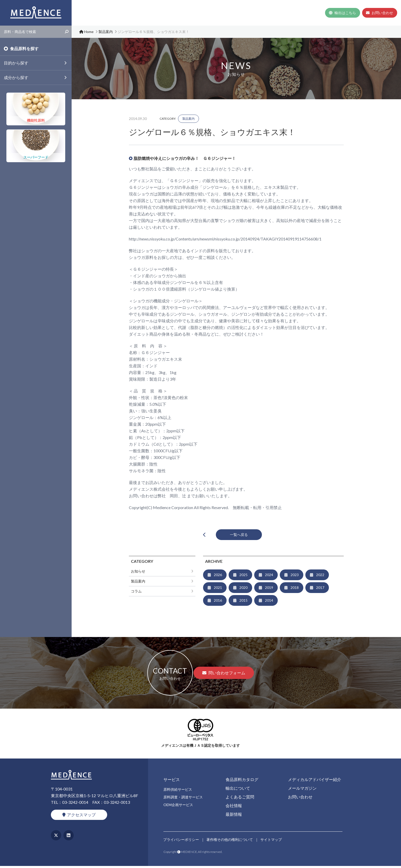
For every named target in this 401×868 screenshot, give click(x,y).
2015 (243, 602)
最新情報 (313, 13)
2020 (243, 590)
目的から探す (16, 63)
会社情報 (289, 13)
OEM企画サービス (178, 807)
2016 (218, 602)
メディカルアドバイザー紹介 (315, 781)
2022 (320, 577)
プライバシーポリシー (181, 840)
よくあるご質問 (264, 13)
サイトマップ (272, 840)
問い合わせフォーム (224, 675)
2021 (218, 590)
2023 (295, 577)
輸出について (238, 790)
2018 (295, 590)
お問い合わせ (380, 13)
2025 (243, 577)
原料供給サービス (178, 791)
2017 (320, 590)
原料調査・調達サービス (183, 799)
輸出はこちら (342, 13)
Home (185, 13)
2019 (269, 590)
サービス (202, 13)
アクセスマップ (79, 817)
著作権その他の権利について (230, 840)
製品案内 (188, 119)
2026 (218, 577)
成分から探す (16, 77)
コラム (136, 593)
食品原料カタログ (232, 13)
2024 (269, 577)
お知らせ (138, 573)
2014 (269, 602)
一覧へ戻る (240, 536)
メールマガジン (302, 790)
